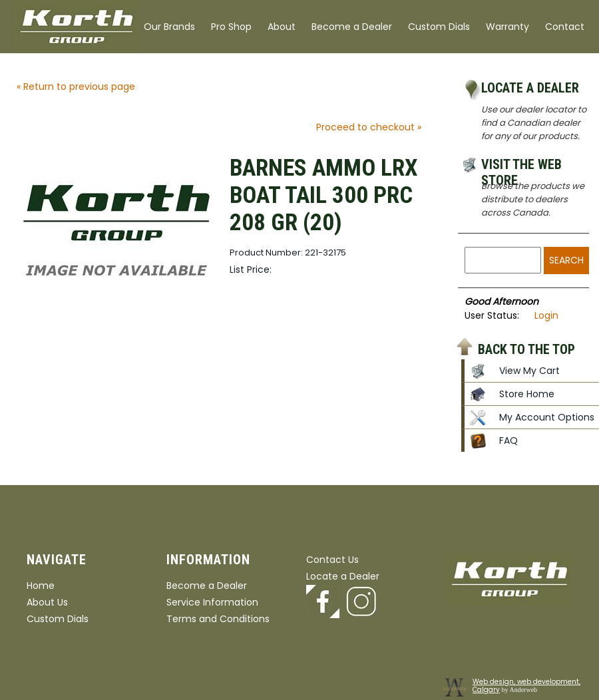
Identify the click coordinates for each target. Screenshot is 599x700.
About (282, 27)
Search (566, 260)
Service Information (212, 602)
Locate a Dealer (530, 88)
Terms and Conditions (218, 619)
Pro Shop (231, 27)
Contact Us (332, 560)
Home (41, 586)
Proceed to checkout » (369, 127)
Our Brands (169, 27)
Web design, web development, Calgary (526, 686)
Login (546, 315)
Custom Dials (439, 27)
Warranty (507, 27)
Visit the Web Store (521, 166)
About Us (47, 602)
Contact (565, 27)
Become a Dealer (352, 27)
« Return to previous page (76, 87)
